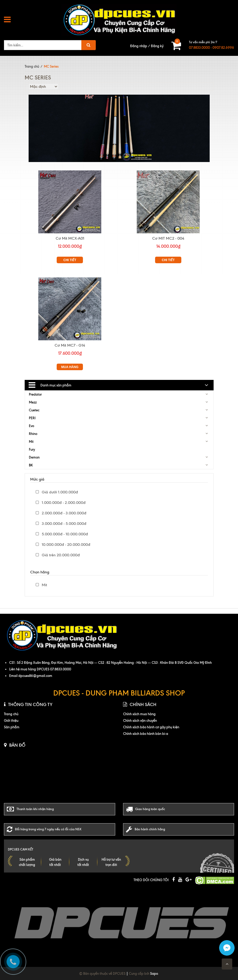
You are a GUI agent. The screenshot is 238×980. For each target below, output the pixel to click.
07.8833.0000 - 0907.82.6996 (211, 47)
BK (31, 465)
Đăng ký (157, 46)
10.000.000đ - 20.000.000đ (63, 545)
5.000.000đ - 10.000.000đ (62, 534)
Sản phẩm (12, 727)
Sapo (154, 973)
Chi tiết (70, 260)
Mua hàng (70, 367)
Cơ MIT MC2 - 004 (168, 238)
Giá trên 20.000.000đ (58, 555)
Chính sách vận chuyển (140, 720)
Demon (34, 457)
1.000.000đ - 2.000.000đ (61, 503)
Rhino (33, 434)
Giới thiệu (11, 720)
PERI (32, 418)
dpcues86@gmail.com (35, 676)
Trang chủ (32, 66)
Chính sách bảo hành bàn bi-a (146, 734)
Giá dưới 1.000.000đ (57, 492)
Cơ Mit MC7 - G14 (70, 345)
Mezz (33, 402)
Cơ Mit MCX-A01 (70, 238)
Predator (35, 394)
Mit (31, 441)
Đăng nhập (139, 46)
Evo (31, 426)
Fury (32, 449)
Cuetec (34, 410)
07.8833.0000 (61, 669)
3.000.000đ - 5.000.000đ (61, 524)
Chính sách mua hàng (139, 714)
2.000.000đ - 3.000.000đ (61, 513)
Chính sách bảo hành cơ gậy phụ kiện (151, 727)
